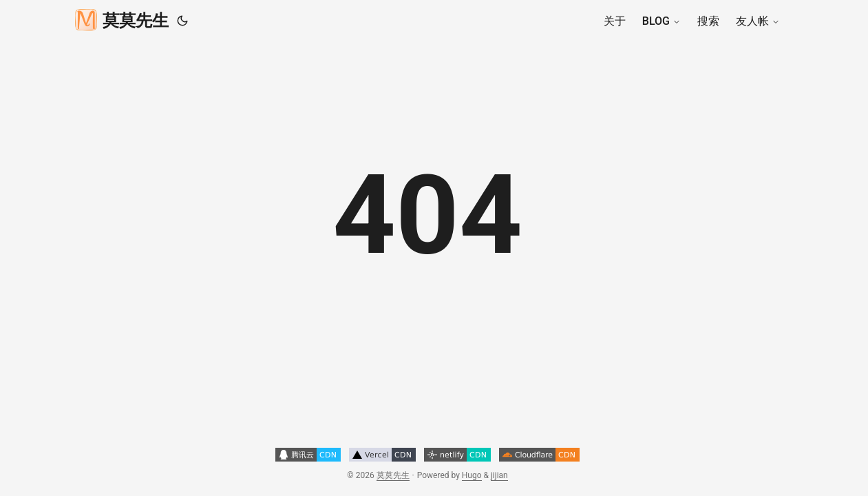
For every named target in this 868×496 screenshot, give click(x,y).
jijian (499, 475)
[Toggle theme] (182, 21)
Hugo (472, 475)
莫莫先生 (122, 19)
